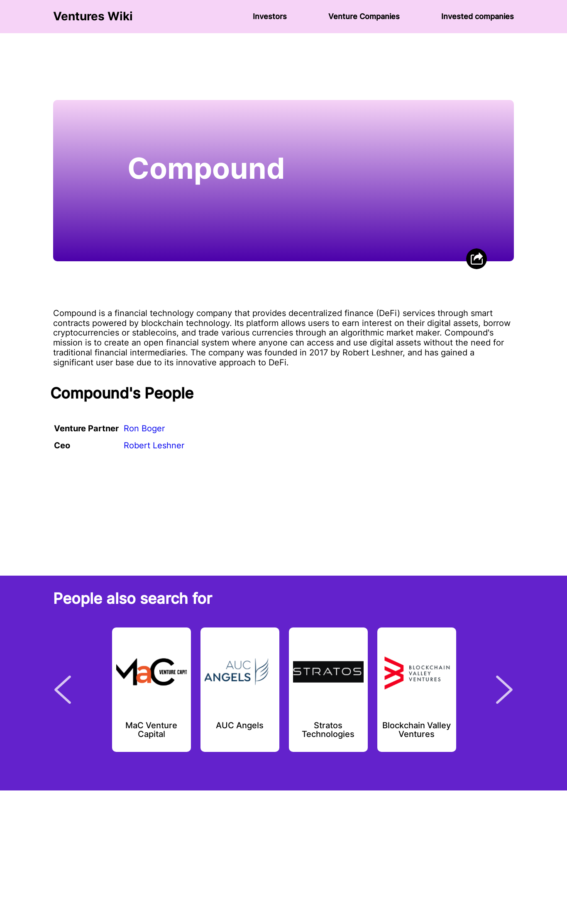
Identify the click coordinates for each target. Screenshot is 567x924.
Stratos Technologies (328, 730)
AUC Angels (240, 726)
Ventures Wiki (93, 16)
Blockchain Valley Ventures (417, 730)
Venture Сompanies (364, 16)
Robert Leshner (154, 445)
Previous (63, 690)
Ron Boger (144, 428)
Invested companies (478, 16)
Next (504, 690)
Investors (270, 16)
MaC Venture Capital (151, 730)
